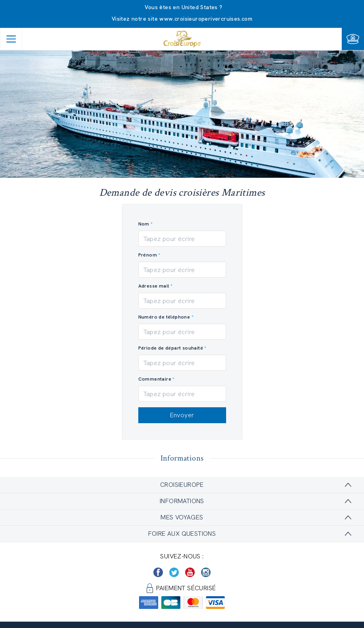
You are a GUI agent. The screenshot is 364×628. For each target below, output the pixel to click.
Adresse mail (154, 286)
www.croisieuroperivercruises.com (206, 19)
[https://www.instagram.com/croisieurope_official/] (206, 572)
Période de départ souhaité (171, 348)
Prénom (148, 255)
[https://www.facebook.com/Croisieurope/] (158, 572)
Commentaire (155, 379)
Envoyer (182, 415)
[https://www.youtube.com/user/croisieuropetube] (190, 572)
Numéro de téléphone (164, 317)
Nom (144, 224)
